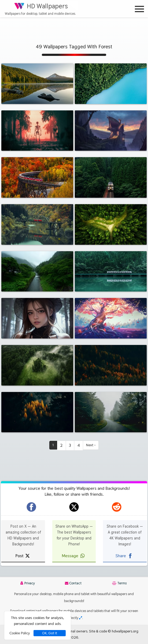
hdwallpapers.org (125, 631)
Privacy (28, 583)
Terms (119, 583)
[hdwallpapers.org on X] (74, 507)
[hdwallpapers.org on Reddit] (117, 507)
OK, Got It (50, 633)
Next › (91, 445)
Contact (73, 583)
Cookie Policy (20, 633)
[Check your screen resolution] (81, 618)
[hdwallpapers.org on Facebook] (31, 507)
